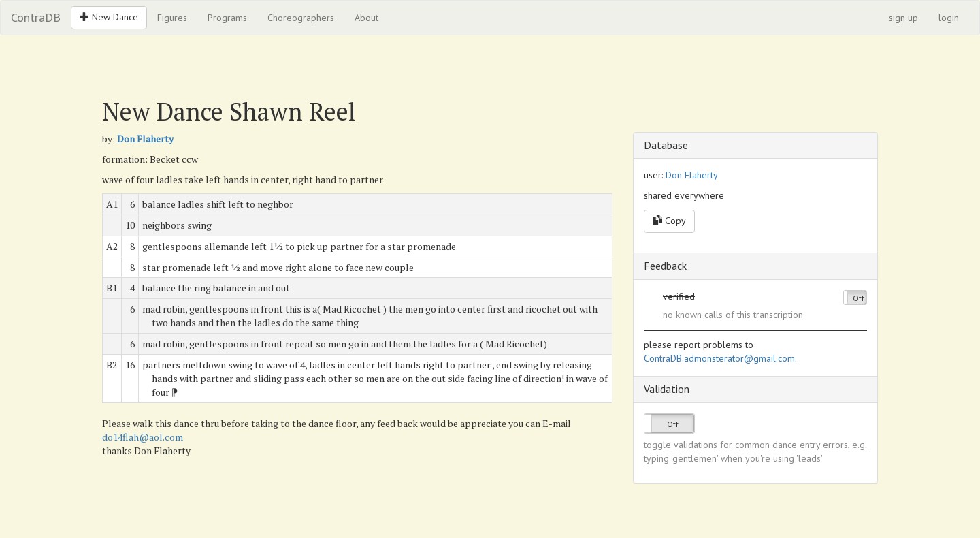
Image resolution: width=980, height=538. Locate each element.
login (949, 18)
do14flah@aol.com (143, 437)
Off (859, 298)
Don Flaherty (145, 139)
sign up (903, 18)
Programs (227, 18)
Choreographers (301, 18)
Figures (172, 18)
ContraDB (36, 17)
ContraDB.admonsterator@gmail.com (719, 358)
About (366, 18)
